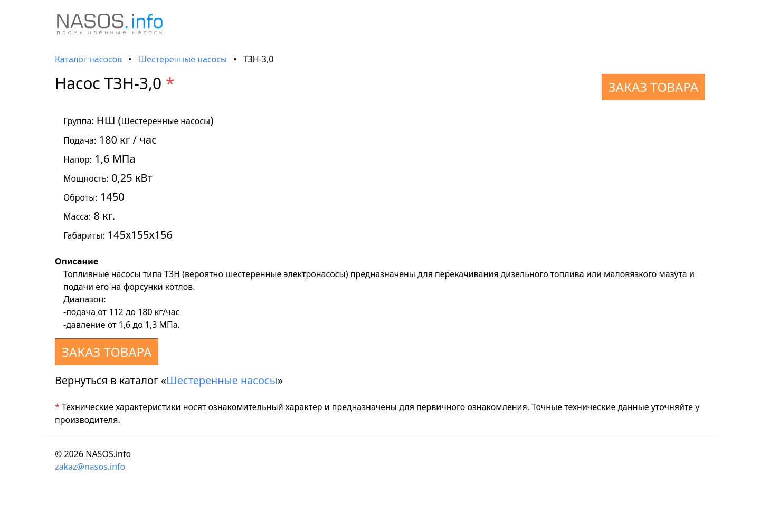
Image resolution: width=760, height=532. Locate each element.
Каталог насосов (88, 59)
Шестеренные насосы (183, 59)
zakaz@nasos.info (90, 467)
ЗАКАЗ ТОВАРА (653, 87)
